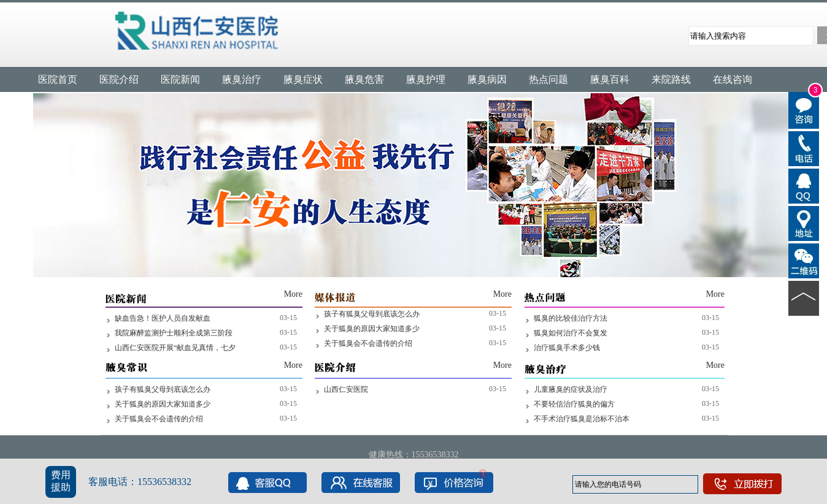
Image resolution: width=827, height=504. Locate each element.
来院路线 (671, 79)
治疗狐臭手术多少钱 (567, 348)
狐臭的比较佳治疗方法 (571, 318)
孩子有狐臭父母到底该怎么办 (372, 314)
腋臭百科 (610, 79)
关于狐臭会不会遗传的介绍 (368, 343)
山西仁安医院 (346, 389)
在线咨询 (733, 79)
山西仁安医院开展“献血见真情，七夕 (175, 348)
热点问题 (548, 79)
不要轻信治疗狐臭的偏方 (574, 404)
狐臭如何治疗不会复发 (571, 333)
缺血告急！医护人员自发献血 (163, 318)
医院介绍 (119, 79)
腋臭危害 (364, 79)
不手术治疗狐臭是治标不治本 (582, 419)
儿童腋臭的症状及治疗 (571, 389)
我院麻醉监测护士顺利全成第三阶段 (174, 333)
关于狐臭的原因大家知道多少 (372, 329)
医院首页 (58, 79)
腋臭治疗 (242, 79)
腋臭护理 (426, 79)
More (293, 294)
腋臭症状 (303, 79)
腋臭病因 (487, 79)
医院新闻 (180, 79)
